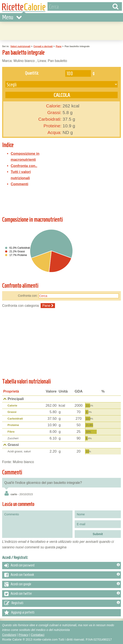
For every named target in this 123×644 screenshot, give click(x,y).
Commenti (19, 184)
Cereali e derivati (43, 46)
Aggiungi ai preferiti (19, 613)
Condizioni (9, 635)
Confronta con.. (24, 166)
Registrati (62, 603)
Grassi (12, 412)
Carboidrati (15, 419)
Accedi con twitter (62, 594)
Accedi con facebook (62, 575)
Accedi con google (62, 584)
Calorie (12, 406)
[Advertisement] (62, 30)
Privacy (24, 635)
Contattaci (38, 635)
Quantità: (32, 73)
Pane (59, 46)
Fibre (11, 432)
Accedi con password (62, 566)
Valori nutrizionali (20, 46)
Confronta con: (28, 296)
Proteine (13, 425)
